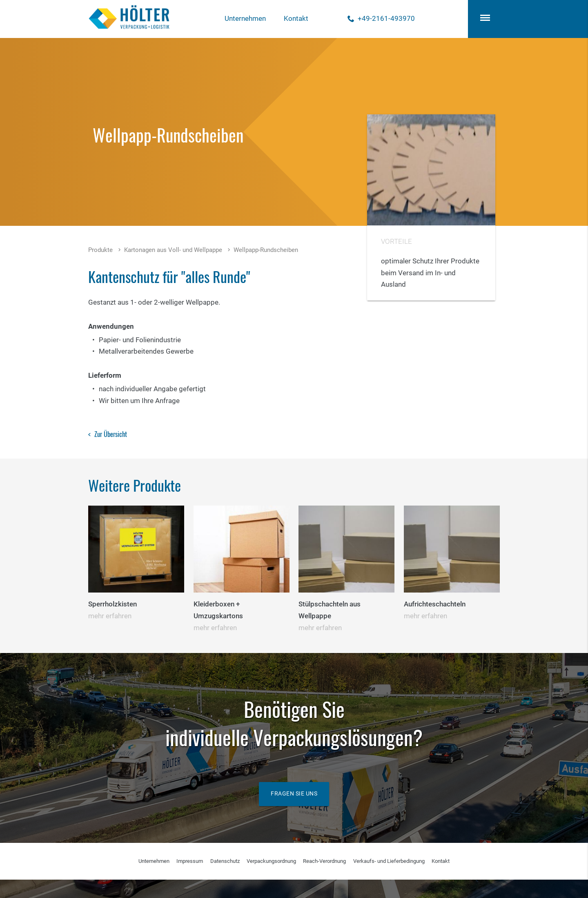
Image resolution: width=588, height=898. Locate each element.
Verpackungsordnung (271, 861)
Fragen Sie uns (294, 794)
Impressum (190, 861)
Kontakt (296, 19)
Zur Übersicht (111, 434)
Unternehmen (245, 19)
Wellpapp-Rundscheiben (266, 250)
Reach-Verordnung (324, 861)
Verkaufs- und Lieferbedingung (389, 861)
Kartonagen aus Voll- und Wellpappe (173, 250)
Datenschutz (225, 861)
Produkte (100, 250)
